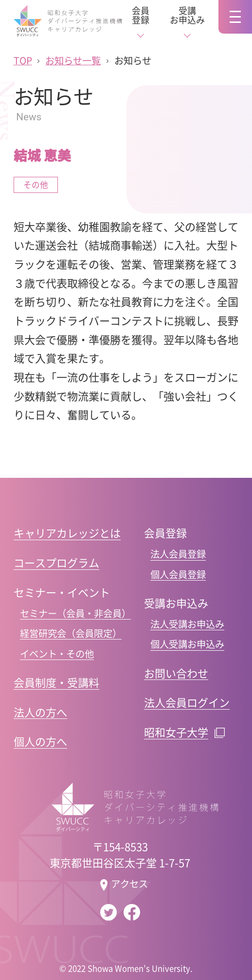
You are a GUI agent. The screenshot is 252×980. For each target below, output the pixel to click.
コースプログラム (56, 562)
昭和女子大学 (176, 732)
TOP (23, 61)
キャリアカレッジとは (67, 532)
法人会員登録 (178, 554)
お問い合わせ (176, 673)
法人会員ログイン (187, 702)
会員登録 (141, 15)
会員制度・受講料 (56, 682)
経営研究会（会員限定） (71, 633)
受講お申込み (187, 15)
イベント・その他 (57, 654)
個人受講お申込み (187, 644)
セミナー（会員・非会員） (75, 613)
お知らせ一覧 (73, 61)
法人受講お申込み (187, 624)
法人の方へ (40, 712)
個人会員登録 (178, 575)
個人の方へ (40, 741)
